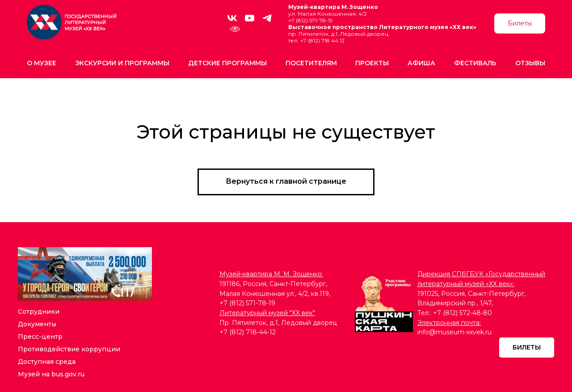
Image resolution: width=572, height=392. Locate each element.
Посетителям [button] (311, 63)
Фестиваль (475, 63)
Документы (37, 324)
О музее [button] (42, 63)
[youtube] (250, 18)
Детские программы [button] (227, 63)
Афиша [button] (421, 63)
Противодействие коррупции (69, 349)
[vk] (232, 18)
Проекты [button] (372, 63)
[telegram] (267, 18)
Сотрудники (39, 312)
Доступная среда (47, 362)
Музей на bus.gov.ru (51, 374)
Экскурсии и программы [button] (122, 63)
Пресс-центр (40, 337)
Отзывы (530, 63)
